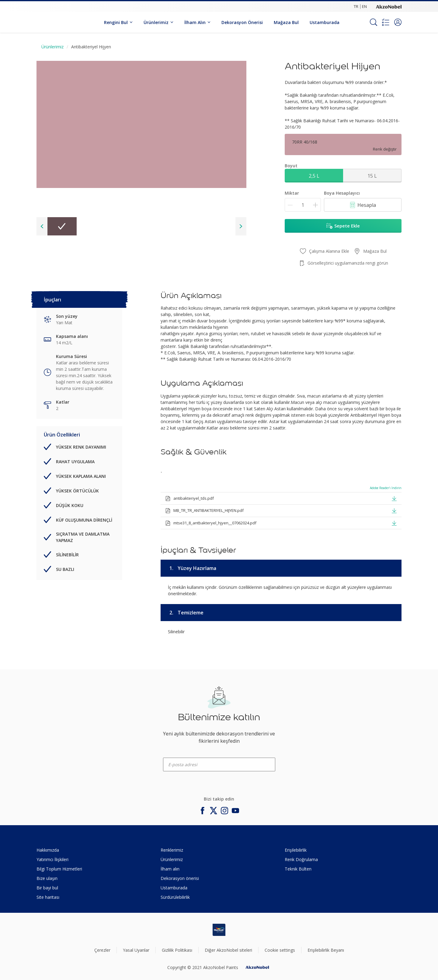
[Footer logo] (219, 930)
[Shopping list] (386, 22)
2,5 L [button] (314, 176)
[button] (398, 22)
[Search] (374, 22)
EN (364, 6)
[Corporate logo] (389, 6)
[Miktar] (303, 205)
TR (356, 6)
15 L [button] (372, 176)
